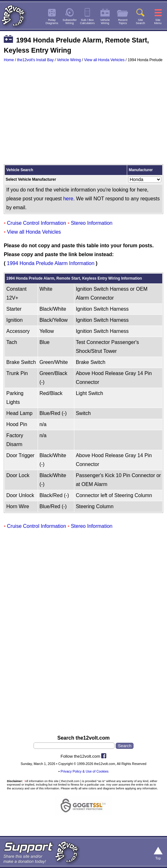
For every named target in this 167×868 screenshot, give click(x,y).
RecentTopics (123, 22)
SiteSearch (140, 22)
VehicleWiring (105, 22)
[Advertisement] (83, 116)
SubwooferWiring (70, 22)
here (68, 199)
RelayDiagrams (52, 22)
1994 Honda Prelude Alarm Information (51, 263)
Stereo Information (92, 223)
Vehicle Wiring (69, 60)
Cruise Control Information (37, 223)
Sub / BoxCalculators (87, 22)
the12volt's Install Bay (35, 60)
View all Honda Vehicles (104, 60)
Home (9, 60)
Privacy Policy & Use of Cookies (85, 771)
